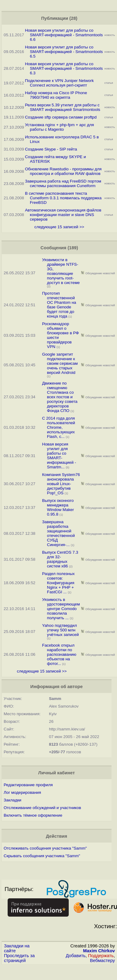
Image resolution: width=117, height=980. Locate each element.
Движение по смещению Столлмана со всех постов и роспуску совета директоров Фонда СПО (60, 397)
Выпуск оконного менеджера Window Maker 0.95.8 (58, 507)
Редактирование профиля (28, 785)
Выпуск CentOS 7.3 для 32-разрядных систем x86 (60, 559)
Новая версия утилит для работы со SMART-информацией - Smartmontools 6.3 (64, 68)
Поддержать (101, 956)
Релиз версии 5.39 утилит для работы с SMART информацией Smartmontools (63, 107)
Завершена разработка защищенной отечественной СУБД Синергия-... (59, 533)
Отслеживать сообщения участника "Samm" (45, 848)
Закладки (13, 800)
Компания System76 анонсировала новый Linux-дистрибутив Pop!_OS (61, 484)
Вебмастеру (102, 960)
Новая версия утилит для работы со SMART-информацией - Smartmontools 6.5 (64, 52)
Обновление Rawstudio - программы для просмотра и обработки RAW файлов (63, 171)
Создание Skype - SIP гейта (51, 149)
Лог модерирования (22, 792)
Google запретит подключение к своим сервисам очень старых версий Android (60, 363)
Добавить (76, 956)
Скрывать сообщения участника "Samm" (42, 856)
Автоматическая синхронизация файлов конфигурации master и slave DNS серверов (63, 215)
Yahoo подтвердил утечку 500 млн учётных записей (60, 630)
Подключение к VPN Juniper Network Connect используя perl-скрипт (59, 83)
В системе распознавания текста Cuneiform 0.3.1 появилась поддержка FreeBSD (63, 198)
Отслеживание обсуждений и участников (42, 808)
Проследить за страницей (19, 958)
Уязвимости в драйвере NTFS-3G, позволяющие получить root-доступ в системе (61, 271)
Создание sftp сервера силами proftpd (61, 117)
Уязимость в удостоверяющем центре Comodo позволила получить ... (61, 609)
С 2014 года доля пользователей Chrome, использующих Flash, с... (59, 427)
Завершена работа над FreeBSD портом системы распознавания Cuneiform (63, 183)
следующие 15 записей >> (59, 227)
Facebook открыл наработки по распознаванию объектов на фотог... (59, 654)
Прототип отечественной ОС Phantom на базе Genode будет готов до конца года (59, 305)
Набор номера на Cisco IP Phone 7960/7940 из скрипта (56, 95)
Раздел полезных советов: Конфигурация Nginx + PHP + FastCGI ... (59, 583)
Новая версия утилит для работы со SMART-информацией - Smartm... (59, 456)
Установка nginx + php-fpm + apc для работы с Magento (60, 127)
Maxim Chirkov (99, 951)
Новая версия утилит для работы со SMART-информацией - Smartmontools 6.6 (64, 35)
